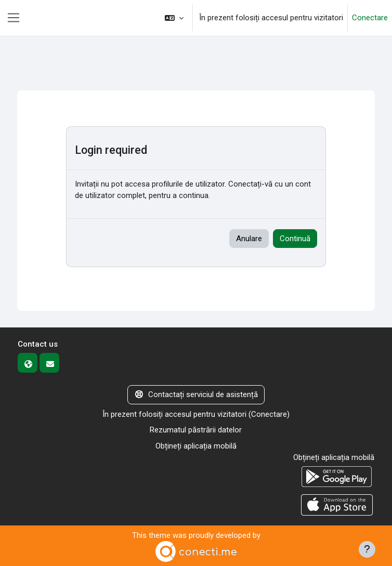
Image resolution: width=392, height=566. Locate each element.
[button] (174, 18)
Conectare (370, 18)
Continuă (295, 239)
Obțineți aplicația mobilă (196, 446)
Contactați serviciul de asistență (196, 394)
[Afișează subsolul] (367, 549)
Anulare (249, 239)
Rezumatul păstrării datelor (196, 430)
